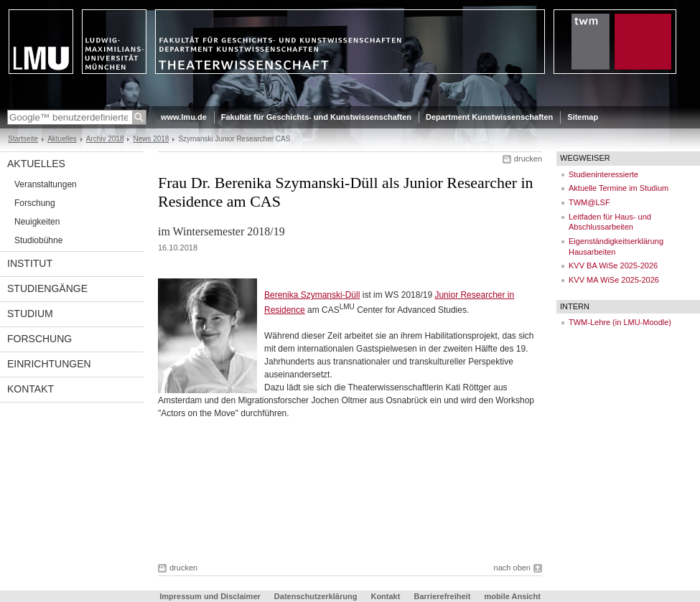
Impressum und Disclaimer (210, 596)
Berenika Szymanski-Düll (312, 295)
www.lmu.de (184, 117)
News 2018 (151, 139)
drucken (528, 159)
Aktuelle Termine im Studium (619, 188)
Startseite (23, 139)
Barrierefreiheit (443, 596)
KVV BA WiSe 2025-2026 (613, 265)
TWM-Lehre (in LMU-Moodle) (620, 322)
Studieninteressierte (603, 174)
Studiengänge (47, 288)
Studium (30, 314)
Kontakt (31, 389)
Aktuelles (62, 139)
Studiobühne (38, 240)
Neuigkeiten (37, 222)
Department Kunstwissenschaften (489, 117)
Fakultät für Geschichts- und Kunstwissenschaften (316, 117)
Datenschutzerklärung (316, 596)
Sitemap (583, 117)
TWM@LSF (589, 202)
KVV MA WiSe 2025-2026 (614, 280)
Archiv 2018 (105, 139)
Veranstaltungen (46, 184)
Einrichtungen (49, 364)
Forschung (35, 203)
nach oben (512, 568)
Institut (30, 263)
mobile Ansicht (512, 596)
